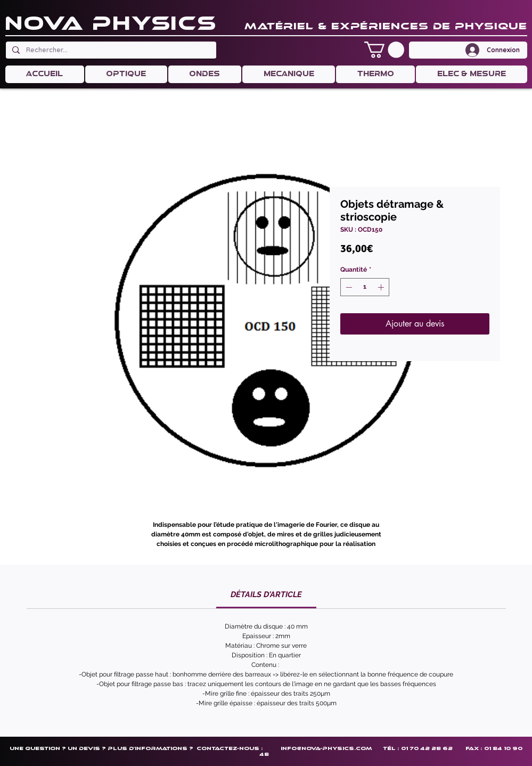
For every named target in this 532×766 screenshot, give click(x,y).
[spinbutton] (365, 287)
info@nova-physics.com (326, 748)
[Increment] (382, 287)
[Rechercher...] (110, 50)
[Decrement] (348, 287)
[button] (384, 50)
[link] (266, 594)
